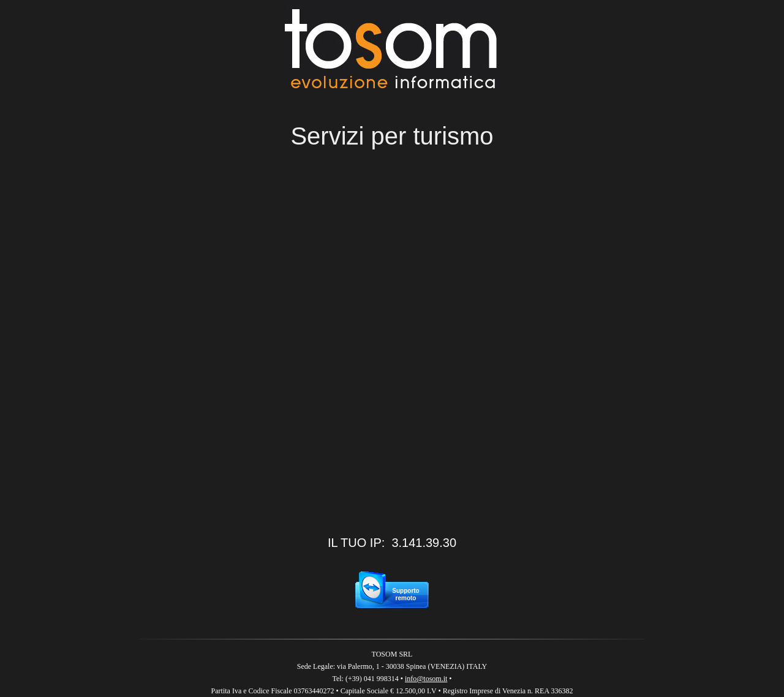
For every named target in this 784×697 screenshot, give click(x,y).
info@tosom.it (426, 679)
